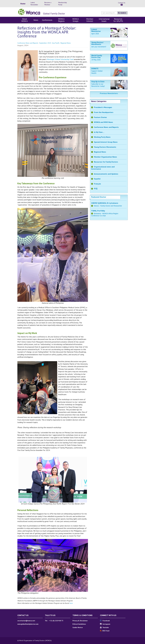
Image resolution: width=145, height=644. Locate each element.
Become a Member (48, 4)
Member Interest (90, 20)
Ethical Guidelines (79, 624)
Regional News (66, 43)
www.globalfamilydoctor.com (28, 624)
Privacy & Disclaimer (80, 621)
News (36, 20)
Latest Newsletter (34, 4)
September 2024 (45, 43)
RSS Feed (105, 631)
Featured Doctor (99, 197)
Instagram (105, 624)
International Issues (104, 20)
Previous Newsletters (109, 93)
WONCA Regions (61, 20)
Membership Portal (63, 4)
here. (71, 603)
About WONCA (25, 20)
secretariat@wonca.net (26, 621)
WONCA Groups (76, 20)
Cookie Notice (78, 627)
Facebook (105, 621)
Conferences (47, 20)
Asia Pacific (56, 43)
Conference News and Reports (28, 43)
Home (23, 4)
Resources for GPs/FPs (118, 20)
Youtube (104, 627)
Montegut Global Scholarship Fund (60, 59)
